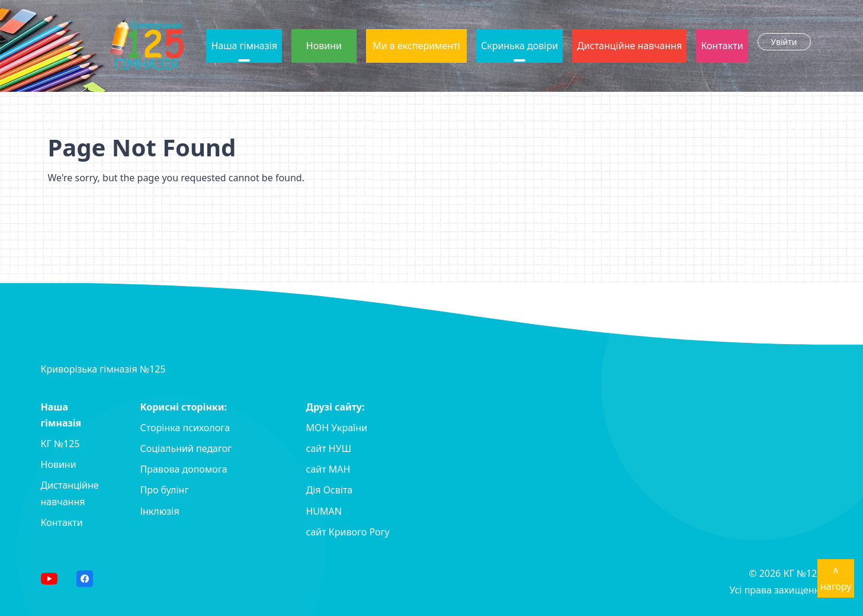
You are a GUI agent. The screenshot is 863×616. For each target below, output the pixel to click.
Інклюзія (160, 511)
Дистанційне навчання (629, 46)
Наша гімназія (244, 46)
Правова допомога (184, 469)
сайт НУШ (329, 448)
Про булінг (165, 490)
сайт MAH (328, 469)
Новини (324, 46)
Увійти (784, 42)
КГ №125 (60, 444)
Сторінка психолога (185, 428)
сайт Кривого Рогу (348, 532)
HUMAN (324, 511)
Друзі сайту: (336, 407)
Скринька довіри (519, 46)
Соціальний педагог (186, 448)
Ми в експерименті (416, 46)
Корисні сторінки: (184, 407)
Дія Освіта (330, 490)
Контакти (722, 46)
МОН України (337, 428)
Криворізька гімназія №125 (103, 369)
